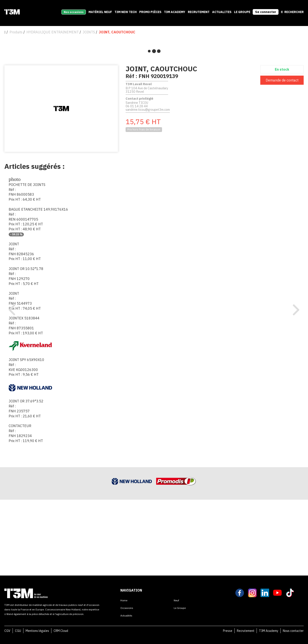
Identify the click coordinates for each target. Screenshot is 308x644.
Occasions (127, 608)
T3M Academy (175, 12)
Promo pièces (150, 12)
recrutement (199, 12)
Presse (228, 631)
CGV (7, 631)
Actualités (126, 616)
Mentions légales (37, 631)
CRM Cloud (61, 631)
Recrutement (246, 631)
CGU (18, 631)
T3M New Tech (126, 12)
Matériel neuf (100, 12)
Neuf (176, 600)
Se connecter (266, 12)
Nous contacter (293, 631)
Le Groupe (242, 12)
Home (124, 600)
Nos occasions (74, 12)
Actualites (222, 12)
